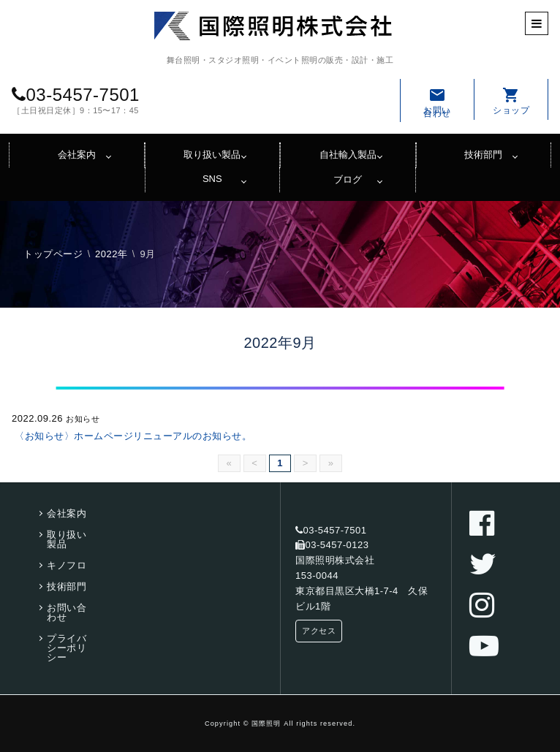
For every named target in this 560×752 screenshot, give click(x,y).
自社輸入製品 (348, 155)
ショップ (511, 101)
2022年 (111, 254)
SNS (212, 179)
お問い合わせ (437, 102)
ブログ (348, 179)
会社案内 (77, 155)
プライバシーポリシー (67, 648)
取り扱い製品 (212, 155)
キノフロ (67, 565)
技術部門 (483, 155)
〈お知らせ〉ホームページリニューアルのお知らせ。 (133, 436)
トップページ (53, 254)
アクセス (319, 631)
